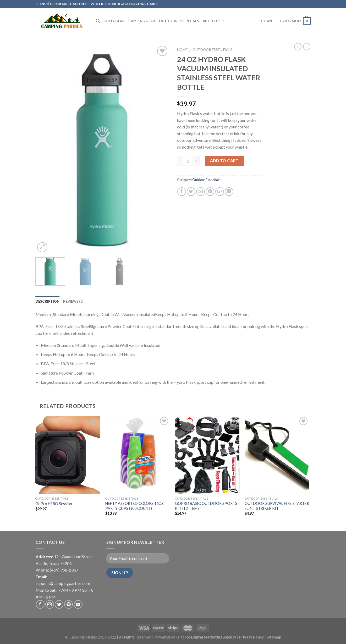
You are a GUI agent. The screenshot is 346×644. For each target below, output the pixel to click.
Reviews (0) (73, 301)
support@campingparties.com (63, 583)
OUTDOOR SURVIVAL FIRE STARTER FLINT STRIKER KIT (277, 506)
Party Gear (114, 21)
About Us (213, 21)
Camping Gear (142, 21)
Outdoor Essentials (179, 21)
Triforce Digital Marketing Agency (206, 637)
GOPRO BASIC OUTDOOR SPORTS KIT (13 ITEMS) (206, 506)
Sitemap (274, 637)
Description (48, 301)
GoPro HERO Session (54, 504)
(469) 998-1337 (64, 570)
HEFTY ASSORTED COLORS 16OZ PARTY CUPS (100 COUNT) (134, 506)
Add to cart (224, 161)
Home (182, 50)
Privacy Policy (252, 637)
